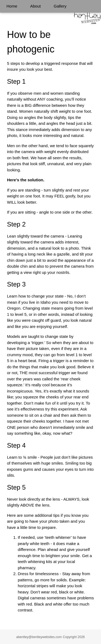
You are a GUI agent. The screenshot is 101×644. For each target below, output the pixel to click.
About (35, 6)
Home (12, 6)
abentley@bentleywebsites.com (39, 637)
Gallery (60, 6)
